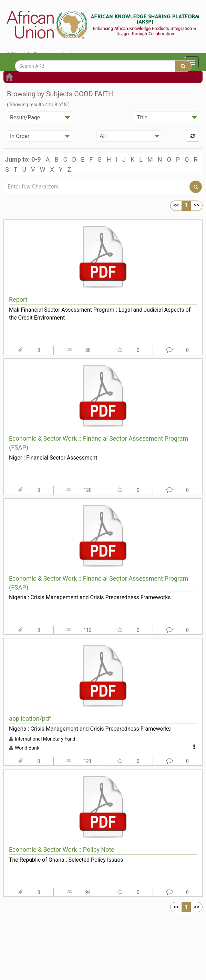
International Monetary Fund (45, 739)
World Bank (27, 748)
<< (176, 205)
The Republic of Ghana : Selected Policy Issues (66, 860)
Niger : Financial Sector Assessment (53, 458)
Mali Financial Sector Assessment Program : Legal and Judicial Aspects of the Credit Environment (100, 314)
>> (197, 205)
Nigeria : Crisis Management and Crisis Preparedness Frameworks (90, 597)
